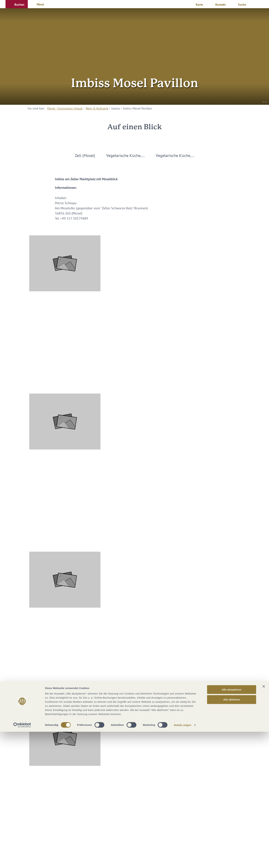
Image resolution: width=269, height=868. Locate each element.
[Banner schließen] (264, 822)
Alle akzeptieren (232, 826)
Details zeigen (182, 861)
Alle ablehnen (232, 836)
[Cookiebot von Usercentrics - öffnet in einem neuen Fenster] (22, 861)
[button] (17, 4)
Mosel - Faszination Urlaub (65, 108)
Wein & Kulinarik (97, 108)
